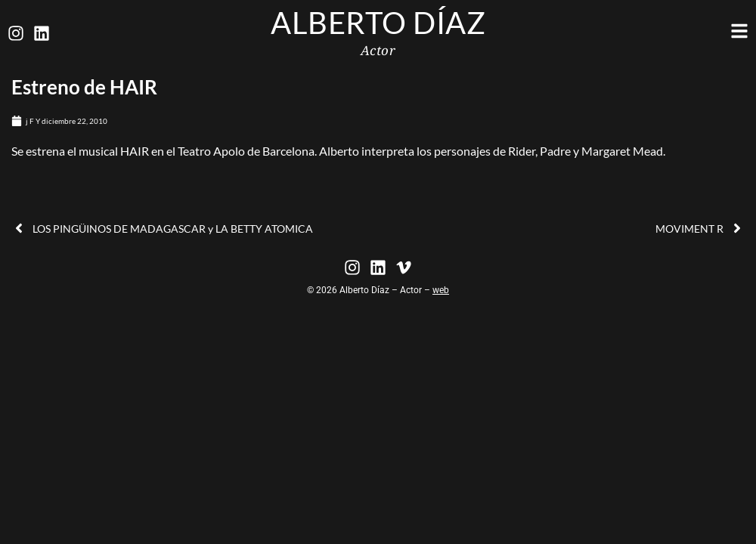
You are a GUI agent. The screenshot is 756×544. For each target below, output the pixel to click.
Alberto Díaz (378, 23)
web (441, 290)
